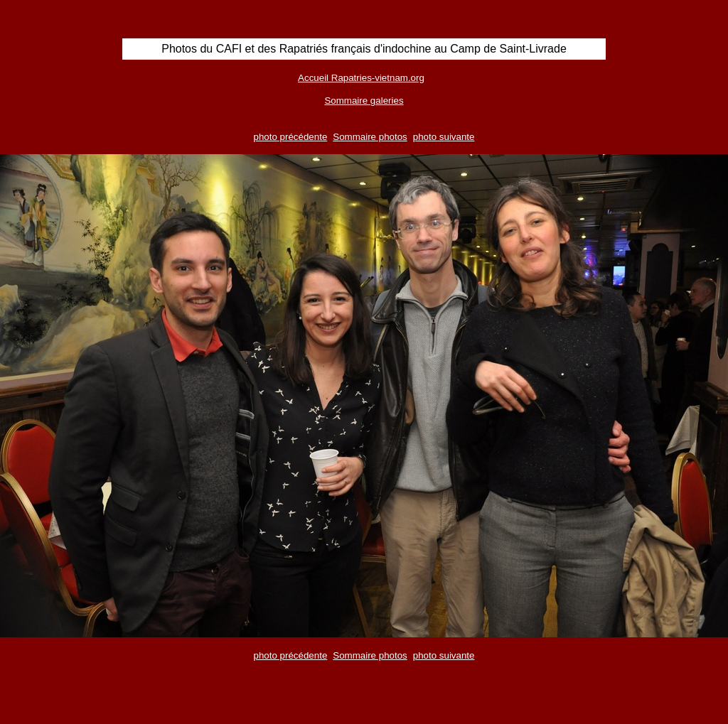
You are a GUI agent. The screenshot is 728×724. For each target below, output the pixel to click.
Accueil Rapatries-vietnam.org (361, 78)
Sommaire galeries (364, 101)
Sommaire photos (370, 137)
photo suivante (444, 137)
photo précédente (291, 137)
